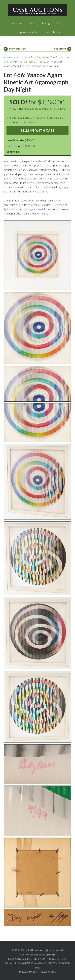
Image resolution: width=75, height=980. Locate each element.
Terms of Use (47, 972)
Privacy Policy (28, 972)
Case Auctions (37, 10)
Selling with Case (38, 130)
